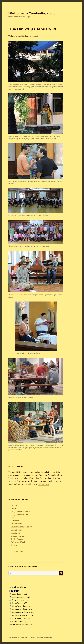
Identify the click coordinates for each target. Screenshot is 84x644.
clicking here (43, 484)
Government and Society (21, 527)
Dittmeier (15, 521)
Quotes (14, 545)
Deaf (13, 518)
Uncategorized (17, 551)
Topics (13, 548)
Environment (16, 524)
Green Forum (16, 530)
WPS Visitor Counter (25, 625)
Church (14, 505)
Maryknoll (15, 533)
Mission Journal (17, 536)
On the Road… (17, 539)
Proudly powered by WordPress (42, 637)
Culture (14, 508)
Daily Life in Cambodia (20, 512)
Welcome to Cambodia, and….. (32, 13)
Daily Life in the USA (19, 515)
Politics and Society (19, 542)
